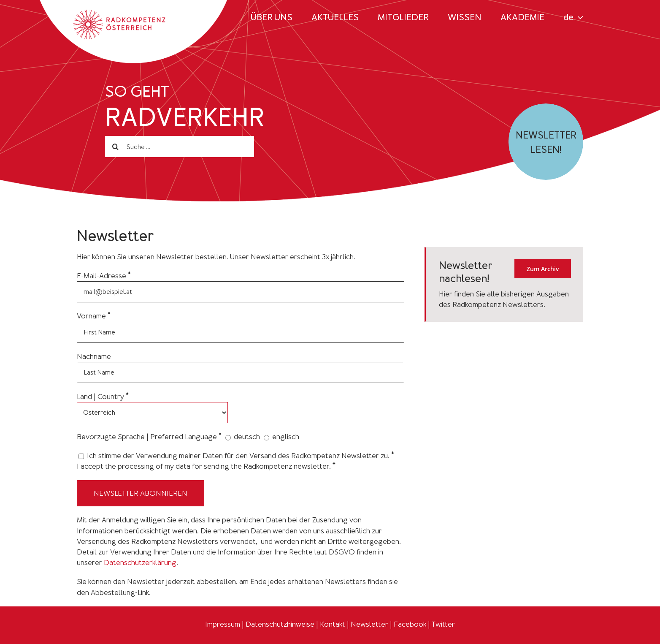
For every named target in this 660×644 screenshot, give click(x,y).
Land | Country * (103, 397)
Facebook (410, 624)
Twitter (443, 624)
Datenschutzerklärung (140, 562)
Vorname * (94, 316)
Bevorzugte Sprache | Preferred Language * (149, 437)
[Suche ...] (180, 147)
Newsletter (369, 624)
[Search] (116, 147)
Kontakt (333, 624)
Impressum (223, 624)
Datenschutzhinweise (280, 624)
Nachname (94, 356)
